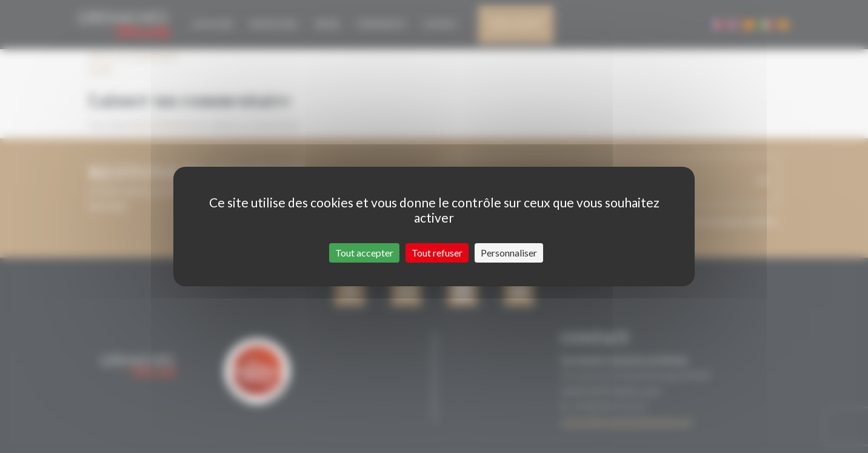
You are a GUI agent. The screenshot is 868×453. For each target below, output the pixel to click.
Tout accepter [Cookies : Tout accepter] (364, 253)
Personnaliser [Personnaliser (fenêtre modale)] (509, 253)
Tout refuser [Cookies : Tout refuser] (437, 253)
